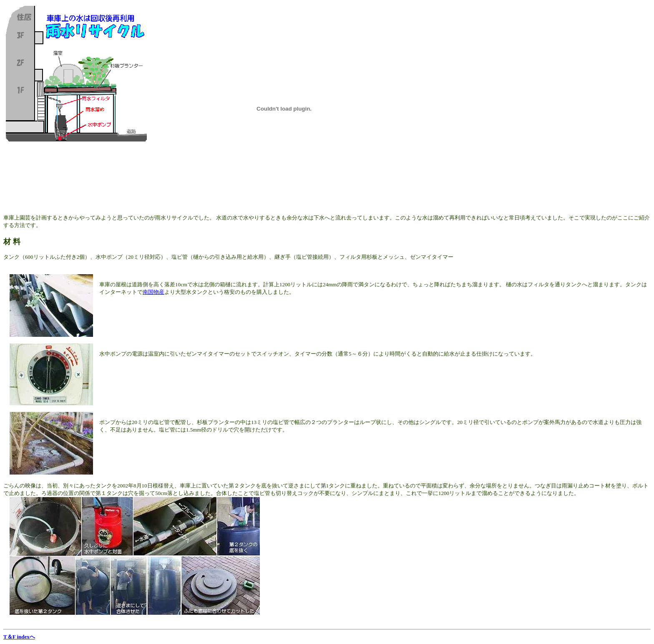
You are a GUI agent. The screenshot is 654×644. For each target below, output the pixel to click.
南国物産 (153, 292)
